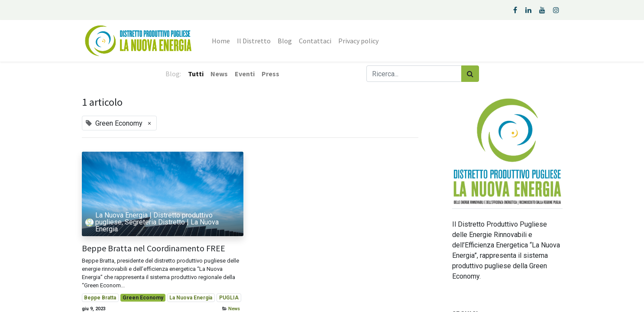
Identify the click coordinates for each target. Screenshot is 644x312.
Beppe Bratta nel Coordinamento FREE (154, 248)
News (234, 309)
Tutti (196, 74)
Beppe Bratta (100, 298)
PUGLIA (229, 298)
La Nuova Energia (191, 298)
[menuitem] (221, 41)
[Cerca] (470, 74)
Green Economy (143, 298)
